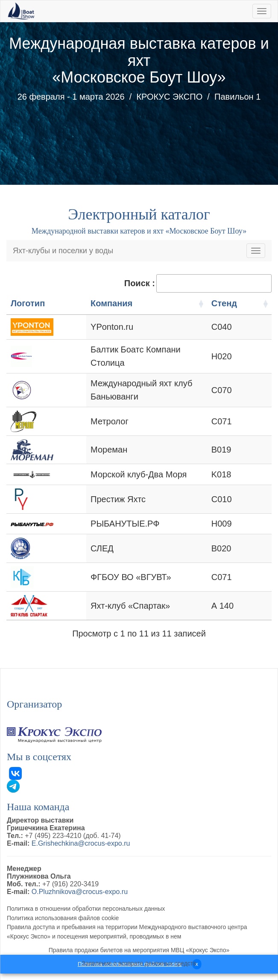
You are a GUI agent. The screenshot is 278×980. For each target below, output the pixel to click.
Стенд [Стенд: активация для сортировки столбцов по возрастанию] (246, 303)
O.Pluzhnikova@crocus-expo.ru (80, 881)
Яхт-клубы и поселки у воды (63, 251)
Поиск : (198, 283)
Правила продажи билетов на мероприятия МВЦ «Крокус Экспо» (139, 940)
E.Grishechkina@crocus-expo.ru (81, 833)
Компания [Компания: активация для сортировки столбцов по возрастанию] (85, 303)
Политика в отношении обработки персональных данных (86, 898)
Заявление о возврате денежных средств (139, 953)
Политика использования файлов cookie (63, 908)
